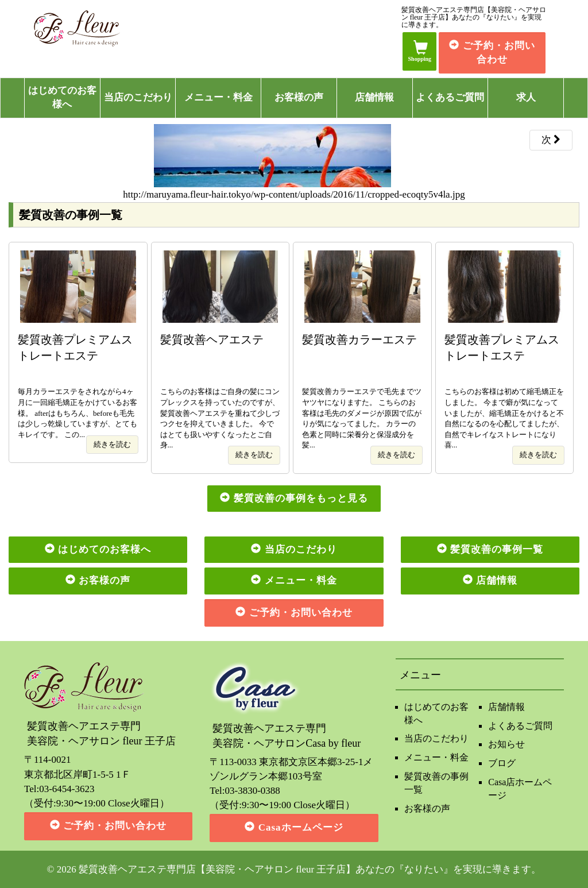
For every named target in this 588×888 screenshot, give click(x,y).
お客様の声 (299, 97)
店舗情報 (374, 97)
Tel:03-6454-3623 (59, 789)
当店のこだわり (138, 97)
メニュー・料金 (218, 97)
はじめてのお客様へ (62, 97)
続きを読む (112, 444)
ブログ (502, 763)
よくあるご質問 (450, 97)
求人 (526, 97)
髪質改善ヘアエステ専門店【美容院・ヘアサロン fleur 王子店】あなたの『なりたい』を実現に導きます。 (310, 869)
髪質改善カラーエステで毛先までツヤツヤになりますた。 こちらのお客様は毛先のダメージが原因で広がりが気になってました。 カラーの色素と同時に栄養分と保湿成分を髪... (362, 391)
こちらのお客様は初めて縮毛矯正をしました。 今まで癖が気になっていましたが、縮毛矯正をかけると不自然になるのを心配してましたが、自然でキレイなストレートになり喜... (505, 391)
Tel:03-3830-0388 (245, 791)
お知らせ (506, 744)
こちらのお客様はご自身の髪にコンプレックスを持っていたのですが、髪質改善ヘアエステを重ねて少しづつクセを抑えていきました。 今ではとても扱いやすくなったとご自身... (220, 391)
